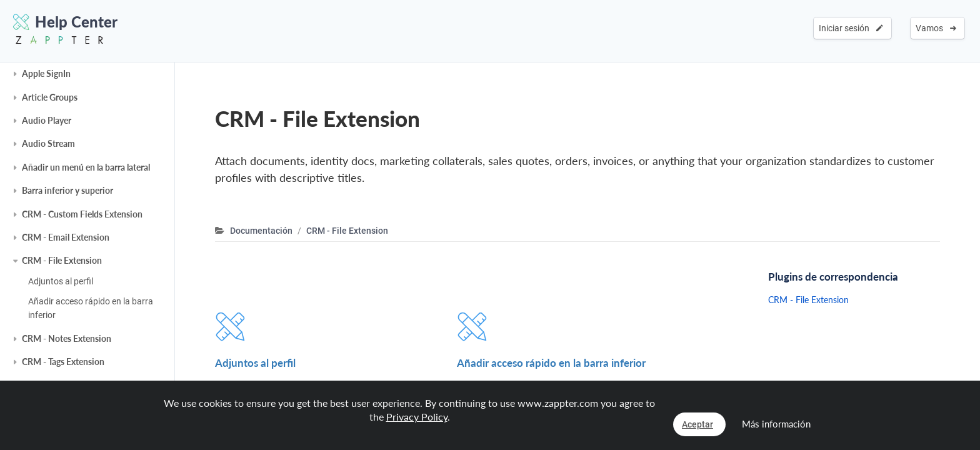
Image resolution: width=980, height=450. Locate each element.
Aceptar (697, 424)
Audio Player (47, 120)
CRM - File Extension (62, 260)
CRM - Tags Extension (63, 362)
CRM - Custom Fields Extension (82, 214)
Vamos (936, 28)
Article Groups (50, 97)
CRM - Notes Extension (67, 338)
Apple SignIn (46, 73)
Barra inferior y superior (67, 190)
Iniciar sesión (851, 28)
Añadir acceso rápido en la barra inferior (91, 308)
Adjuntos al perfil (61, 281)
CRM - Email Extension (66, 237)
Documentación (261, 231)
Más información (776, 424)
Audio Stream (48, 143)
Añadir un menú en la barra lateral (86, 167)
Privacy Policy (417, 417)
